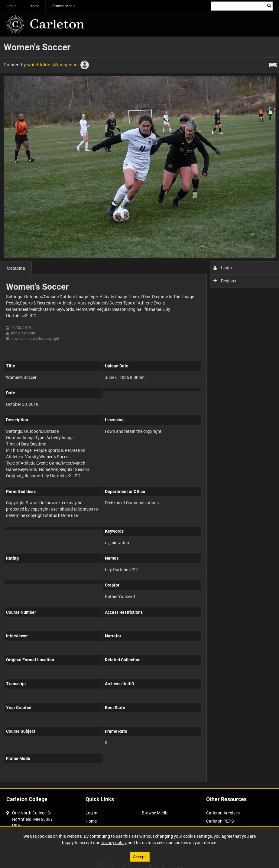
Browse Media (64, 6)
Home (34, 6)
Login (223, 268)
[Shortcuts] (273, 64)
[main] (139, 413)
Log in (12, 6)
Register (225, 281)
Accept (139, 857)
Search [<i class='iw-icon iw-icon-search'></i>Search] (269, 5)
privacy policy (114, 842)
